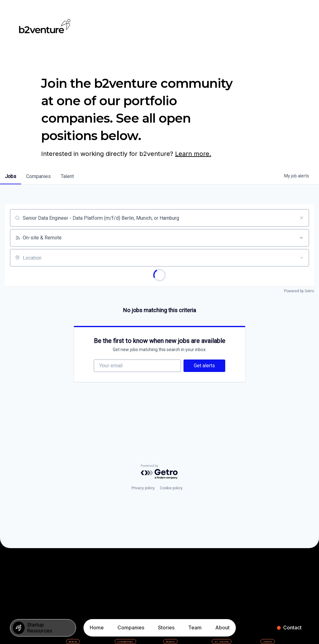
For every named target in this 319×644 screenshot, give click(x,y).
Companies (131, 628)
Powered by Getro (299, 291)
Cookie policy (171, 488)
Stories (166, 628)
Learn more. (193, 154)
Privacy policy (143, 488)
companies (38, 176)
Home (97, 628)
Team (195, 628)
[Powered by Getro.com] (159, 472)
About (222, 628)
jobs (11, 176)
